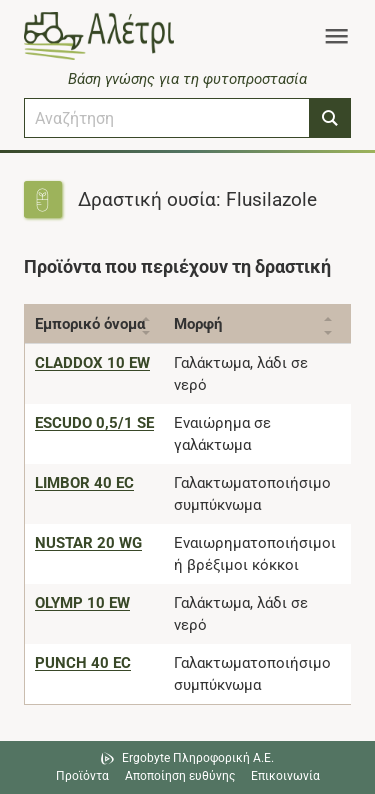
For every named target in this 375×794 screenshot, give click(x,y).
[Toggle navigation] (336, 36)
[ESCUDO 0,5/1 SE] (94, 423)
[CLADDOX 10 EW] (92, 363)
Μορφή (198, 324)
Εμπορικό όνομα (90, 324)
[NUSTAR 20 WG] (88, 543)
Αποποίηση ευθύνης (180, 776)
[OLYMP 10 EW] (82, 603)
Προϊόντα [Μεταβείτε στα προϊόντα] (82, 776)
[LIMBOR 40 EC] (84, 483)
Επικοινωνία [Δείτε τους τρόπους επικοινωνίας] (285, 776)
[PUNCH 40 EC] (83, 663)
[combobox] (167, 118)
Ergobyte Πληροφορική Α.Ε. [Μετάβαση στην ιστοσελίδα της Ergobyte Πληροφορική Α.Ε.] (198, 758)
